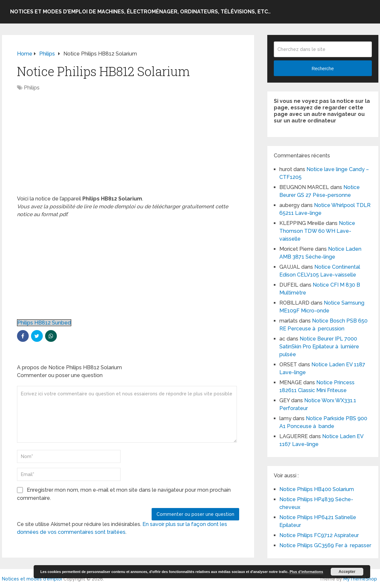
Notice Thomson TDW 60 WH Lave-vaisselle (317, 231)
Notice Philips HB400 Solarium (317, 489)
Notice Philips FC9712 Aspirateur (319, 535)
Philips (32, 88)
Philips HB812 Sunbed (44, 323)
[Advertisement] (128, 147)
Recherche (323, 69)
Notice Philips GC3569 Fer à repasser (325, 545)
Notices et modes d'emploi (32, 579)
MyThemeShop (360, 579)
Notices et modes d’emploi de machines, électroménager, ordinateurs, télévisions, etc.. (140, 12)
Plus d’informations (306, 572)
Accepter (347, 572)
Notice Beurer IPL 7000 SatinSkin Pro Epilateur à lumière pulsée (319, 347)
